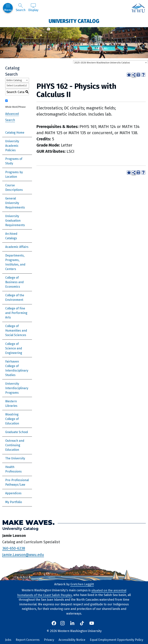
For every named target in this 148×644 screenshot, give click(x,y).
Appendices (13, 493)
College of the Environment (15, 298)
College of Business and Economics (15, 282)
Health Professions (13, 469)
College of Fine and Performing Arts (16, 313)
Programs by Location (14, 174)
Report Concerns (28, 640)
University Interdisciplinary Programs (17, 388)
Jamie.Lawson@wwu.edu (23, 554)
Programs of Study (14, 161)
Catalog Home (15, 133)
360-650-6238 (14, 548)
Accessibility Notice (72, 640)
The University (15, 458)
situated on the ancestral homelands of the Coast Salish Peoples (72, 593)
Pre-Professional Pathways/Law (17, 482)
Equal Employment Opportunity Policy (116, 640)
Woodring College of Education (12, 419)
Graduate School (17, 432)
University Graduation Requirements (15, 221)
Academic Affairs (17, 247)
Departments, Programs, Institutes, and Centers (15, 262)
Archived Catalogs (11, 236)
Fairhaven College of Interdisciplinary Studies (17, 368)
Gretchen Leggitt (82, 584)
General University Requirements (15, 203)
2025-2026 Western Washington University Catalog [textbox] (102, 63)
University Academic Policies (12, 146)
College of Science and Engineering (14, 348)
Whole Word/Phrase (15, 107)
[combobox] (111, 62)
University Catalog (74, 21)
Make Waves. (28, 522)
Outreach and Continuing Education (15, 445)
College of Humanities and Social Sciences (16, 331)
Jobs (8, 640)
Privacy (49, 640)
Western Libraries (11, 404)
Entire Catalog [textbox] (14, 80)
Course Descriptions (14, 188)
